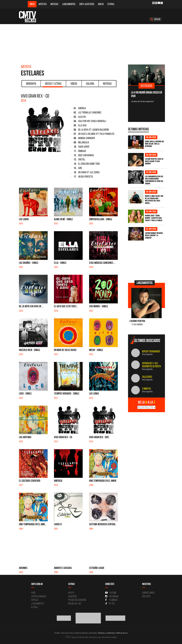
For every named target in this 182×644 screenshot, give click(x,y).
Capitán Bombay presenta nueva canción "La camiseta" (154, 235)
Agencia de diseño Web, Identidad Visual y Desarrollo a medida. (91, 637)
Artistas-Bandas (39, 596)
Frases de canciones (77, 600)
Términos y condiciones (106, 633)
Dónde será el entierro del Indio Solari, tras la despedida (155, 144)
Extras (111, 4)
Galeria (90, 84)
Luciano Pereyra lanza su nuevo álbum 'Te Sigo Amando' (154, 161)
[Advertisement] (91, 43)
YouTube (111, 593)
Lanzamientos (69, 4)
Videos (74, 84)
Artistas (43, 4)
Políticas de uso (122, 633)
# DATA (71, 593)
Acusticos (73, 596)
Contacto (146, 596)
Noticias (54, 4)
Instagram (112, 596)
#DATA (101, 4)
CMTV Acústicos (87, 4)
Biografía (31, 84)
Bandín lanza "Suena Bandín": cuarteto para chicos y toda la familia (154, 218)
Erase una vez (75, 603)
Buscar (155, 19)
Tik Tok (110, 603)
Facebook (111, 600)
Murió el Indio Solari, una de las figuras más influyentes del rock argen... (154, 200)
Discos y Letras (53, 84)
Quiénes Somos (148, 593)
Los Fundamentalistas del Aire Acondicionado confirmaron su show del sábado (154, 180)
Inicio (32, 4)
